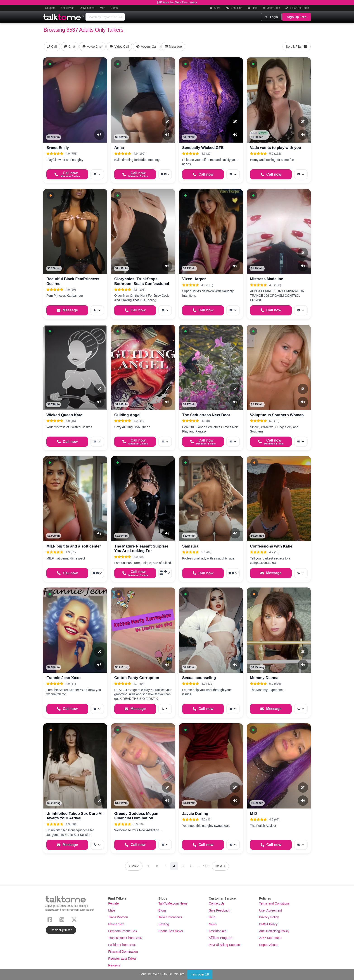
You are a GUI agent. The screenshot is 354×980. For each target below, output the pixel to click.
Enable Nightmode (61, 930)
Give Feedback (219, 910)
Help (253, 8)
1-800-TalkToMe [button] (297, 8)
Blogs (163, 910)
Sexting (164, 924)
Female (113, 903)
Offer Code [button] (271, 8)
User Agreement (270, 910)
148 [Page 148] (206, 866)
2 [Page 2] (157, 866)
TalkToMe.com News (173, 903)
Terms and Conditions (274, 903)
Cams (114, 8)
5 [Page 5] (183, 866)
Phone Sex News (171, 931)
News (213, 924)
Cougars (50, 8)
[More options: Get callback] (97, 310)
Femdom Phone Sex (123, 931)
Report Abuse (269, 945)
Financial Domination (123, 952)
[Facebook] (51, 919)
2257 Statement (270, 938)
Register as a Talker (122, 959)
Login (271, 17)
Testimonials (217, 931)
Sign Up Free (297, 17)
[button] (50, 64)
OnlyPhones (87, 8)
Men (103, 8)
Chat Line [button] (234, 8)
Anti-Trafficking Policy (274, 931)
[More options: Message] (97, 174)
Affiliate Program (220, 938)
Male (112, 910)
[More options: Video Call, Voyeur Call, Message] (165, 573)
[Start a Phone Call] (67, 174)
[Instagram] (63, 919)
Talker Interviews (170, 917)
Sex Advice (68, 8)
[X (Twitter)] (75, 919)
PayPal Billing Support (225, 945)
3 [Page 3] (166, 866)
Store (215, 8)
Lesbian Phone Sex (122, 945)
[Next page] (220, 866)
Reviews (114, 965)
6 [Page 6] (191, 866)
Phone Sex (116, 924)
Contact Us (217, 903)
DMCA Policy (268, 924)
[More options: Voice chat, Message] (165, 174)
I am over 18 (200, 974)
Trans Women (118, 917)
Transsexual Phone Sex (125, 938)
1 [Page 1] (148, 866)
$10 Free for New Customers (177, 2)
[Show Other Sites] (84, 15)
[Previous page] (134, 866)
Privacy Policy (269, 917)
